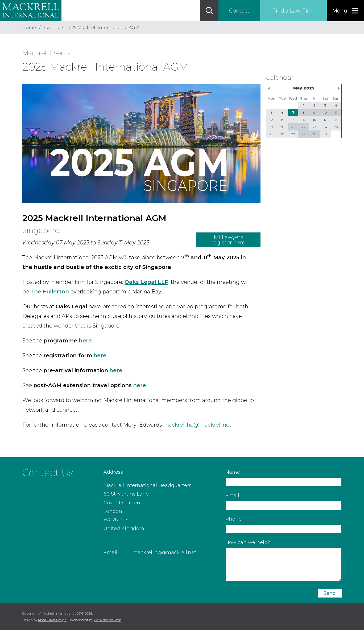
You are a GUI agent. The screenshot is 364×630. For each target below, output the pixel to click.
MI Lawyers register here (228, 240)
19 (272, 127)
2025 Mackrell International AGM (103, 28)
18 (336, 120)
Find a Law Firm (293, 11)
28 (293, 134)
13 (282, 120)
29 (304, 134)
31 (325, 134)
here (85, 341)
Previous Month (269, 88)
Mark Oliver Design (52, 620)
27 (282, 134)
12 (272, 120)
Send (330, 593)
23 (315, 127)
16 (314, 120)
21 (293, 127)
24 (325, 127)
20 (282, 127)
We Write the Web (107, 620)
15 (304, 120)
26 (271, 134)
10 (325, 113)
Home (29, 28)
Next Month (339, 88)
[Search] (209, 11)
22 (304, 127)
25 (336, 127)
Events (51, 28)
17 (325, 120)
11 (336, 113)
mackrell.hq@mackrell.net (164, 553)
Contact (239, 11)
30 (315, 134)
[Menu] (345, 11)
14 (293, 120)
